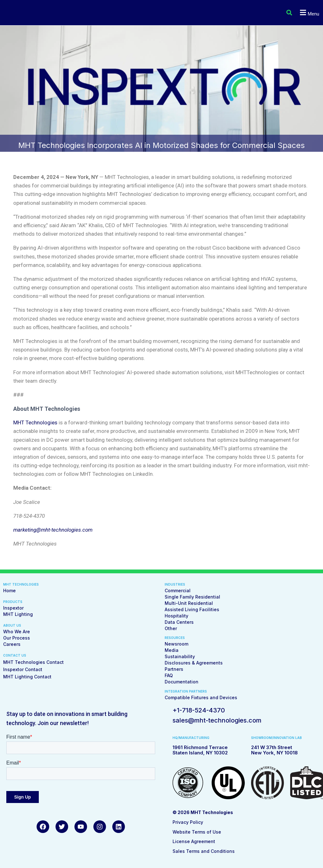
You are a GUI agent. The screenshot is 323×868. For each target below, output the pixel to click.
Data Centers (179, 622)
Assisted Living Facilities (192, 609)
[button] (288, 13)
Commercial (178, 590)
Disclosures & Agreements (194, 663)
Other (171, 628)
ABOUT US (12, 625)
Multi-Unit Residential (189, 603)
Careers (12, 644)
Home (9, 590)
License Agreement (194, 841)
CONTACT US (15, 655)
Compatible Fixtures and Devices (201, 697)
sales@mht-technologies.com (217, 720)
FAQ (169, 675)
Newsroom (176, 644)
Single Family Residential (192, 597)
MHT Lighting (18, 614)
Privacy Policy (188, 822)
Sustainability (180, 656)
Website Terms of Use (197, 832)
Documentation (182, 682)
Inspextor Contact (23, 669)
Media (172, 650)
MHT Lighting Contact (27, 677)
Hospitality (176, 616)
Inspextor (13, 608)
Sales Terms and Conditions (204, 851)
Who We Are (17, 632)
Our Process (17, 638)
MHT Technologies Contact (33, 662)
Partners (174, 669)
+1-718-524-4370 (199, 710)
